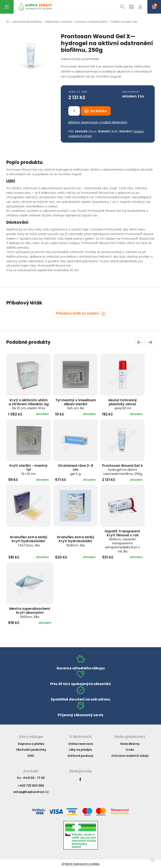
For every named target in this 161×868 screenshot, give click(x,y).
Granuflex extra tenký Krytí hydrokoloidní (29, 541)
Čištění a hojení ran (124, 22)
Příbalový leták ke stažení (81, 313)
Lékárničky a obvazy (58, 22)
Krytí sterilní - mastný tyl (29, 469)
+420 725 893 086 (31, 786)
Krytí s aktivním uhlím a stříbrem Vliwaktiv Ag (29, 404)
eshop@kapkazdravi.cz (31, 792)
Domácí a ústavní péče (91, 22)
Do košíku (96, 111)
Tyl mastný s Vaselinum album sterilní (76, 404)
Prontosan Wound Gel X (122, 469)
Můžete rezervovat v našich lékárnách (98, 122)
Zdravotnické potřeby (27, 22)
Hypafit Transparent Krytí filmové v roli (122, 541)
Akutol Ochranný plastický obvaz (123, 404)
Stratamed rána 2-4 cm (76, 469)
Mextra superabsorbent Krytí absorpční (30, 612)
